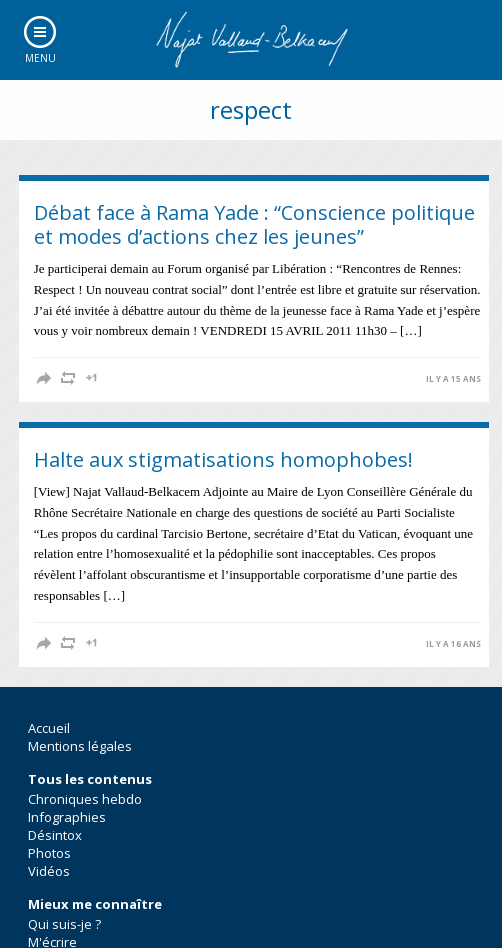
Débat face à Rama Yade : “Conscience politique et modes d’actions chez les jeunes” (254, 224)
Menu (40, 58)
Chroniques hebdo (85, 799)
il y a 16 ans (453, 644)
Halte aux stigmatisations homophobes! (223, 459)
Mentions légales (80, 746)
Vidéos (49, 871)
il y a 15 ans (453, 379)
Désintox (55, 835)
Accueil (49, 728)
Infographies (67, 817)
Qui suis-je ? (64, 924)
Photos (49, 853)
